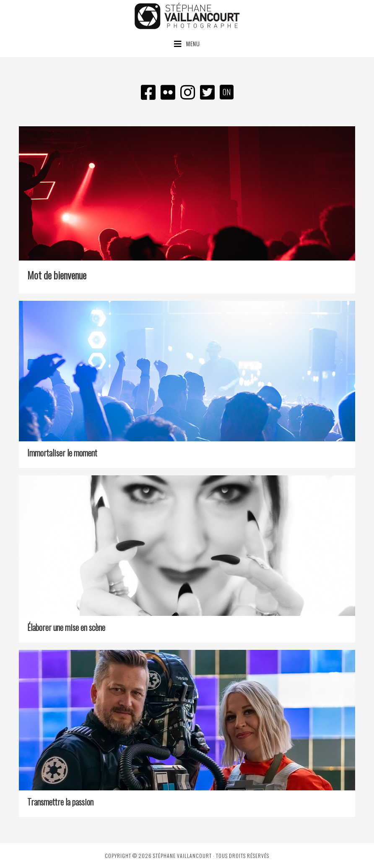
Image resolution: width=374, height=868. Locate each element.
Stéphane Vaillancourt (187, 16)
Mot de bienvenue (57, 275)
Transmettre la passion (60, 802)
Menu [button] (193, 43)
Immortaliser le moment (62, 453)
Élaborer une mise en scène (66, 627)
